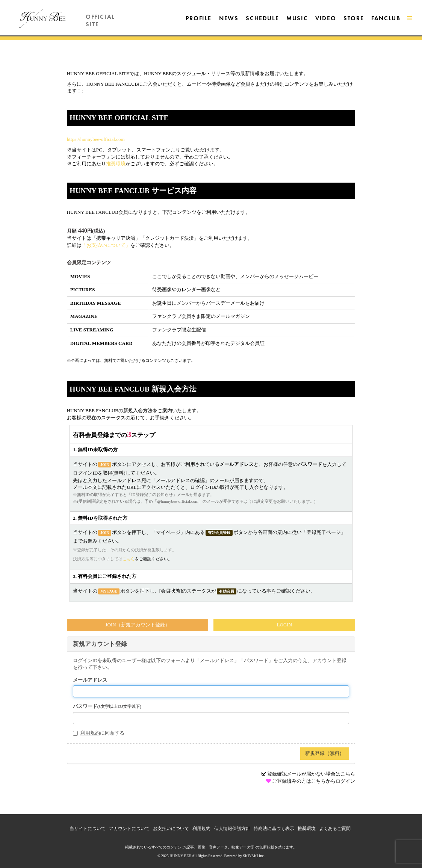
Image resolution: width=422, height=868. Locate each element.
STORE (354, 18)
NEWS (229, 18)
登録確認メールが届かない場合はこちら (311, 774)
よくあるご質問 (335, 829)
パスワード (107, 706)
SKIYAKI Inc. (254, 856)
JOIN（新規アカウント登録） (137, 625)
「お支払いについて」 (106, 245)
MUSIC (297, 18)
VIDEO (326, 18)
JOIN (105, 465)
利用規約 (90, 733)
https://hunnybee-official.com (96, 139)
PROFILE (199, 18)
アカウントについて (129, 829)
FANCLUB (386, 18)
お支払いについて (171, 829)
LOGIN (284, 625)
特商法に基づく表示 (274, 829)
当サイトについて (88, 829)
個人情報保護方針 (232, 829)
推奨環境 (116, 164)
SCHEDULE (262, 18)
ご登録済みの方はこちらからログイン (314, 781)
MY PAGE (109, 591)
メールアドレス (90, 680)
